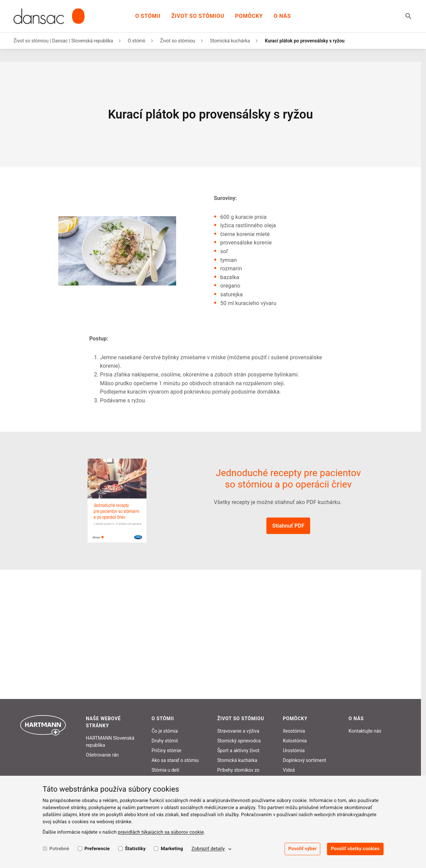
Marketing (172, 849)
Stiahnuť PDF (288, 526)
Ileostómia (294, 731)
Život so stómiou (198, 16)
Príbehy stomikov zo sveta (238, 774)
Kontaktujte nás (365, 731)
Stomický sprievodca (239, 741)
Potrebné (59, 849)
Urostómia (294, 750)
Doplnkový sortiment (304, 760)
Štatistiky (135, 849)
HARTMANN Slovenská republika (110, 742)
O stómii (148, 16)
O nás (282, 16)
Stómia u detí (165, 770)
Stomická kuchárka (230, 41)
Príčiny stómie (166, 750)
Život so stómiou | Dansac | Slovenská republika (63, 41)
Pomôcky (249, 16)
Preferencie (97, 849)
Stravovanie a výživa (238, 731)
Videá (289, 770)
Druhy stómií (165, 741)
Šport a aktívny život (238, 750)
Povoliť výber (302, 849)
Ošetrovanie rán (102, 755)
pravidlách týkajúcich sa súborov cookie (161, 832)
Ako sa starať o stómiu (175, 760)
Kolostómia (295, 741)
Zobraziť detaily (208, 849)
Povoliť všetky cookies (355, 849)
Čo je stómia (165, 731)
